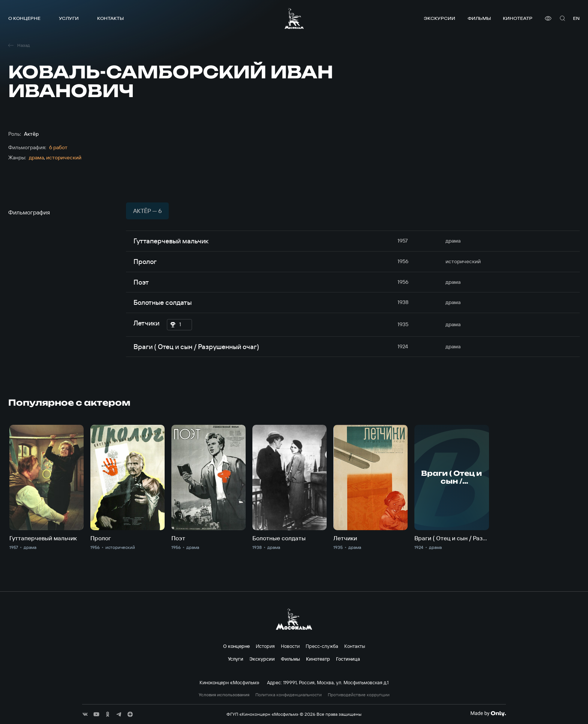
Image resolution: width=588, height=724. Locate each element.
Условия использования (224, 695)
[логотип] (294, 18)
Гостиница (348, 659)
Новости (290, 646)
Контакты (110, 18)
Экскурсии (439, 18)
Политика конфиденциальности (289, 695)
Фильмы (479, 18)
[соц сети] (85, 714)
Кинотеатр (518, 18)
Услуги (69, 18)
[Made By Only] (488, 714)
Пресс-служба (322, 646)
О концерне (24, 18)
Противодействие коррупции (359, 695)
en (576, 18)
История (265, 646)
